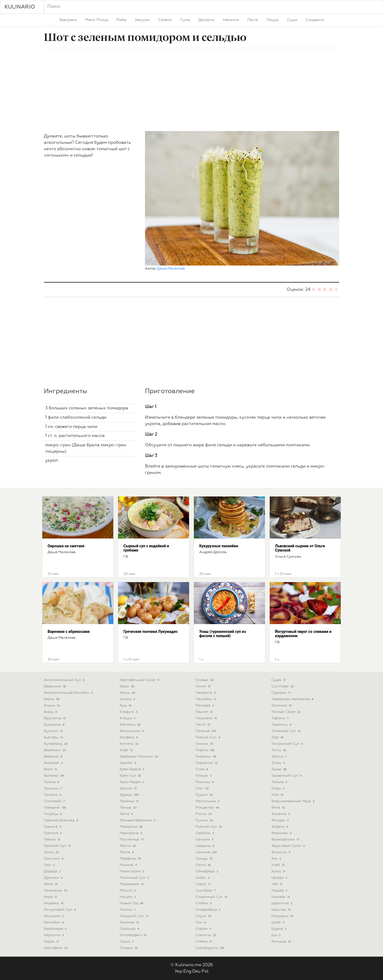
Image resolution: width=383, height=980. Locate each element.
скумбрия (206, 891)
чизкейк (281, 897)
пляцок (204, 776)
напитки (231, 20)
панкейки (206, 699)
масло (128, 846)
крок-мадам (133, 782)
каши (127, 686)
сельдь (204, 859)
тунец (279, 763)
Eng (187, 971)
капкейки (54, 922)
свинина (207, 852)
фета (279, 808)
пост (203, 788)
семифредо (207, 871)
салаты (165, 20)
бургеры (54, 737)
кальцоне (54, 916)
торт (278, 737)
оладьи (129, 948)
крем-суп (131, 776)
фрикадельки (286, 840)
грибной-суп (58, 846)
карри (52, 942)
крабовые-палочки (139, 757)
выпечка (55, 776)
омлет (204, 686)
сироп (204, 884)
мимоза (129, 865)
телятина (282, 706)
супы (185, 20)
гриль (52, 852)
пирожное (207, 763)
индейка (54, 903)
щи (276, 935)
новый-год (132, 903)
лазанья (130, 801)
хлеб (278, 865)
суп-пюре (283, 686)
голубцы (53, 814)
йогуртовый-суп (60, 910)
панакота (206, 693)
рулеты (205, 820)
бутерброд (56, 744)
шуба (279, 922)
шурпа (279, 929)
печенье (206, 731)
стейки (204, 942)
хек (277, 859)
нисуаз (128, 897)
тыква (279, 769)
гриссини (54, 859)
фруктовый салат (289, 846)
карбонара (56, 929)
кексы (128, 693)
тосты (279, 750)
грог (50, 865)
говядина (55, 808)
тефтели (280, 718)
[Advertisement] (191, 90)
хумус (279, 871)
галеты (52, 782)
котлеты (130, 744)
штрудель (283, 916)
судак (279, 680)
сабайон (205, 833)
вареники (55, 750)
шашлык (282, 910)
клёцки (128, 718)
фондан (280, 820)
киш (126, 706)
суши (292, 20)
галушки (53, 788)
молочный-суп (135, 878)
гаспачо (53, 795)
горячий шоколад (61, 820)
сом (201, 922)
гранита (53, 827)
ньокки (128, 910)
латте (127, 814)
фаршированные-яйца (293, 801)
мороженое (132, 884)
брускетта (55, 718)
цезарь (280, 878)
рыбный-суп (209, 827)
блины (53, 706)
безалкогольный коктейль (69, 693)
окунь (127, 942)
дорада (53, 871)
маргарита (131, 833)
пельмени (207, 718)
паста (253, 20)
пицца (272, 20)
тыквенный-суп (287, 776)
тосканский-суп (288, 744)
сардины (205, 846)
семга (204, 865)
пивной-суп (208, 737)
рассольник (208, 801)
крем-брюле (132, 769)
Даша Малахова (171, 269)
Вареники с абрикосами (69, 632)
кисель (128, 699)
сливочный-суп (212, 897)
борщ (51, 712)
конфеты (129, 737)
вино (51, 769)
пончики (205, 782)
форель (280, 827)
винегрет (54, 763)
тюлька (280, 782)
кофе (127, 750)
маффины (131, 859)
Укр (178, 971)
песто (203, 725)
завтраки (68, 20)
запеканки (56, 891)
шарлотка (282, 903)
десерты (206, 20)
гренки (53, 840)
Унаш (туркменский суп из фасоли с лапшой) (223, 634)
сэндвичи (315, 20)
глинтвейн (55, 801)
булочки (54, 731)
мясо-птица (97, 20)
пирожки (206, 757)
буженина (55, 725)
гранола (53, 833)
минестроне (132, 871)
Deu (196, 971)
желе (51, 884)
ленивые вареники (138, 820)
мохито (128, 891)
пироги (205, 750)
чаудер (280, 891)
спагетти (206, 935)
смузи (204, 916)
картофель (56, 948)
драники (54, 878)
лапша (129, 808)
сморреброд (209, 910)
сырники (282, 693)
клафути (129, 712)
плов (202, 769)
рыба (121, 20)
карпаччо (54, 935)
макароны (132, 827)
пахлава (205, 706)
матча (127, 852)
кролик (129, 788)
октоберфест (134, 935)
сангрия (205, 840)
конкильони (132, 731)
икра (51, 897)
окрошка (130, 929)
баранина (55, 686)
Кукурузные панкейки (219, 546)
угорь (278, 788)
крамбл (128, 763)
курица (130, 795)
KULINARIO (20, 7)
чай (277, 884)
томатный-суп (286, 731)
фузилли (281, 852)
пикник (205, 744)
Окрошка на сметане (66, 546)
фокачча (281, 814)
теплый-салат (286, 712)
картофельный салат (140, 680)
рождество (208, 808)
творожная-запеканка (293, 699)
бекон (52, 699)
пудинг (205, 795)
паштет (205, 712)
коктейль (131, 725)
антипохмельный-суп (65, 680)
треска (279, 757)
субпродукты (210, 948)
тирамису (282, 725)
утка (278, 795)
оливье (205, 680)
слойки (204, 903)
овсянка (130, 922)
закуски (142, 20)
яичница (282, 942)
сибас (203, 878)
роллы (204, 814)
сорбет (204, 929)
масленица (132, 840)
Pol (205, 971)
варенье (54, 757)
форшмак (282, 833)
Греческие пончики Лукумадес (151, 632)
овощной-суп (135, 916)
